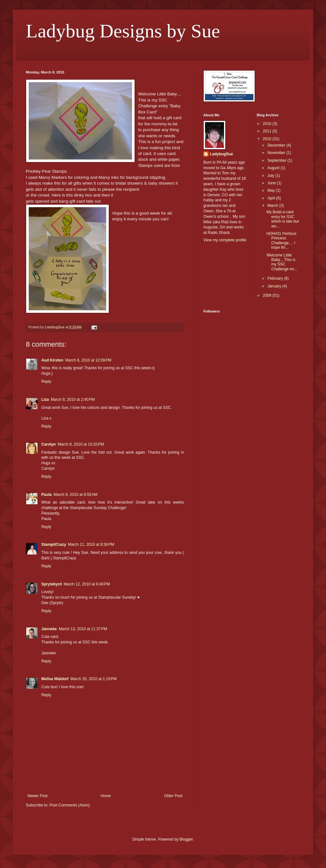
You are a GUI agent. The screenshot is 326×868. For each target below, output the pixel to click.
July (271, 176)
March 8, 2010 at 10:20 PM (81, 444)
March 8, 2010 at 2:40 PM (73, 400)
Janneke (49, 629)
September (277, 160)
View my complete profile (225, 240)
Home (106, 796)
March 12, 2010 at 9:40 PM (87, 584)
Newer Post (37, 796)
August (274, 168)
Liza (45, 400)
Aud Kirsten (52, 360)
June (272, 183)
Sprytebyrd (51, 584)
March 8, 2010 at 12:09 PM (88, 360)
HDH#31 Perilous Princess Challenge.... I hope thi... (281, 241)
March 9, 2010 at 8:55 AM (76, 495)
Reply (46, 381)
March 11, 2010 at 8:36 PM (91, 545)
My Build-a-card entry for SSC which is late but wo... (282, 219)
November (277, 153)
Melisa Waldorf (55, 679)
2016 (268, 124)
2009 (268, 295)
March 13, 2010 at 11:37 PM (83, 629)
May (271, 190)
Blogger (186, 839)
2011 (268, 131)
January (275, 286)
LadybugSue (221, 154)
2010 (268, 139)
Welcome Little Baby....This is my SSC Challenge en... (282, 262)
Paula (46, 495)
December (277, 145)
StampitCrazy (54, 545)
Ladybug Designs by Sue (123, 31)
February (275, 278)
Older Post (173, 796)
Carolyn (49, 444)
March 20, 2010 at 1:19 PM (93, 679)
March (273, 206)
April (272, 198)
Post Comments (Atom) (70, 805)
